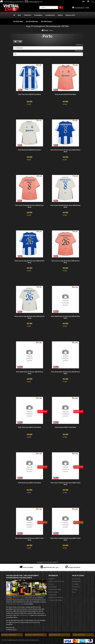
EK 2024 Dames (47, 22)
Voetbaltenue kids (54, 635)
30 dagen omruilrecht (74, 567)
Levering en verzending (55, 600)
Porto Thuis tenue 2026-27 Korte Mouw (30, 427)
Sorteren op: (80, 45)
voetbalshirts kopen (18, 598)
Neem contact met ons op (56, 581)
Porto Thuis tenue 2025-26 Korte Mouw (30, 94)
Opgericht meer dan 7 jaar (51, 567)
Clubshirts (28, 15)
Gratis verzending (28, 567)
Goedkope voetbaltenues (9, 635)
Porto (51, 31)
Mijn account (76, 579)
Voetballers (38, 15)
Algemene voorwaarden (56, 597)
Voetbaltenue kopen (79, 635)
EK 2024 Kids (18, 22)
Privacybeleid (52, 595)
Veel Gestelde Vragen (55, 589)
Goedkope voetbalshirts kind (34, 635)
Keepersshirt (70, 15)
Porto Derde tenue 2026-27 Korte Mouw (30, 483)
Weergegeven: (79, 51)
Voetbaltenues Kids (25, 615)
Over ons (51, 584)
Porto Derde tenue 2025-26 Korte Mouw (30, 150)
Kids (19, 15)
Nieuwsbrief (76, 587)
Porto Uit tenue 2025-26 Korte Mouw (65, 94)
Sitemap (75, 589)
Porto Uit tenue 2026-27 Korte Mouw (65, 427)
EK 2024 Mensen (32, 22)
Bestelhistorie (76, 581)
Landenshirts (50, 15)
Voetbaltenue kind (23, 640)
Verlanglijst (76, 584)
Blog (74, 592)
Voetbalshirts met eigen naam (15, 604)
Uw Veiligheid (53, 587)
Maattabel (52, 579)
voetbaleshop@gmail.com (34, 2)
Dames (60, 15)
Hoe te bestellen (53, 592)
